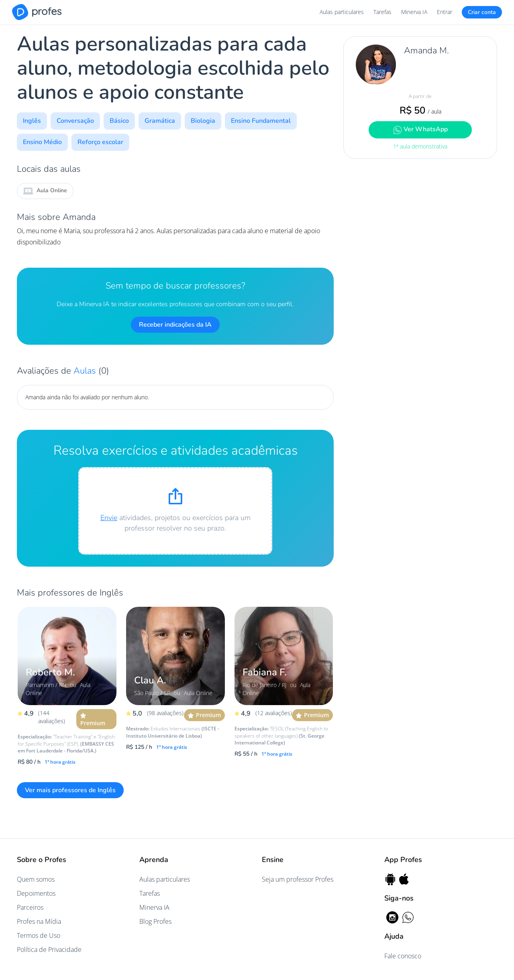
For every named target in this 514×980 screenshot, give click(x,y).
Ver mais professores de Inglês (70, 790)
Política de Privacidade (49, 950)
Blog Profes (155, 921)
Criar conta (482, 12)
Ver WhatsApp (420, 129)
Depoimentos (36, 893)
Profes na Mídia (39, 921)
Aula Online (45, 191)
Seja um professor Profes (298, 879)
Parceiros (30, 907)
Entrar (445, 12)
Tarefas (382, 12)
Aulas (86, 371)
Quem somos (36, 879)
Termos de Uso (39, 935)
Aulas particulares (342, 12)
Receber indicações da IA (175, 325)
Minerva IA (414, 12)
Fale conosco (403, 956)
